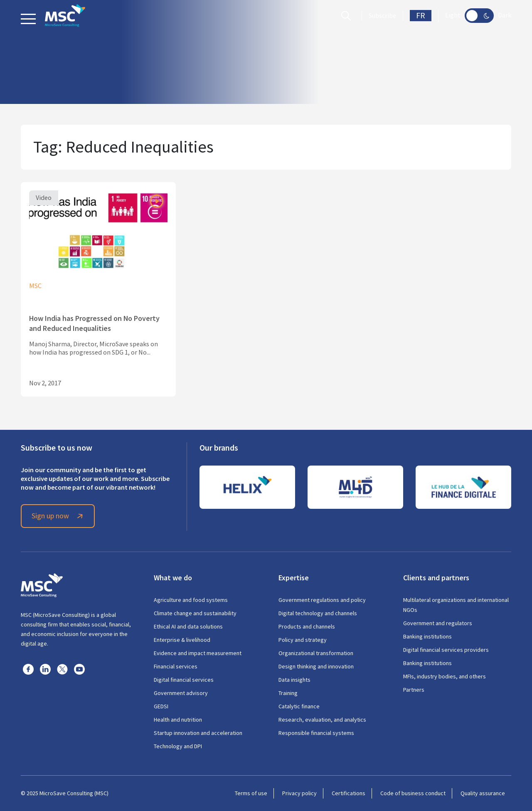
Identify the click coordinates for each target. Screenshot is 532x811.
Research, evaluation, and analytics (322, 720)
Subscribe (382, 16)
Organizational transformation (316, 653)
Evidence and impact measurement (198, 653)
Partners (414, 690)
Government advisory (181, 693)
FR (421, 16)
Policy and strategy (303, 640)
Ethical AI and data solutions (188, 626)
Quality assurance (483, 793)
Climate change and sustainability (195, 613)
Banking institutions (427, 636)
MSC (35, 286)
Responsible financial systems (316, 733)
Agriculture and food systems (191, 600)
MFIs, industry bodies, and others (445, 676)
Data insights (294, 680)
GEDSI (161, 706)
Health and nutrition (178, 720)
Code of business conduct (413, 793)
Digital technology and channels (318, 613)
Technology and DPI (178, 746)
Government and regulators (438, 623)
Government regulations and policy (322, 600)
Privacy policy (299, 793)
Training (288, 693)
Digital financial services (184, 680)
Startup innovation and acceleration (198, 733)
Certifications (349, 793)
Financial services (176, 666)
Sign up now (59, 516)
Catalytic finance (299, 706)
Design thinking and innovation (316, 666)
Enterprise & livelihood (182, 640)
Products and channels (307, 626)
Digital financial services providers (446, 650)
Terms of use (251, 793)
